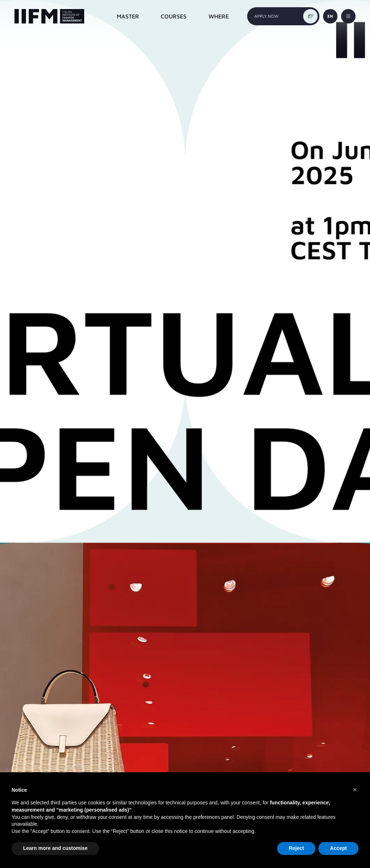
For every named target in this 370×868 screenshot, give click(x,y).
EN (330, 16)
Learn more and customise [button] (55, 848)
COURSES (174, 16)
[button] (355, 790)
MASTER (128, 16)
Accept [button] (338, 848)
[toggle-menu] (348, 16)
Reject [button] (296, 848)
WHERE (219, 16)
